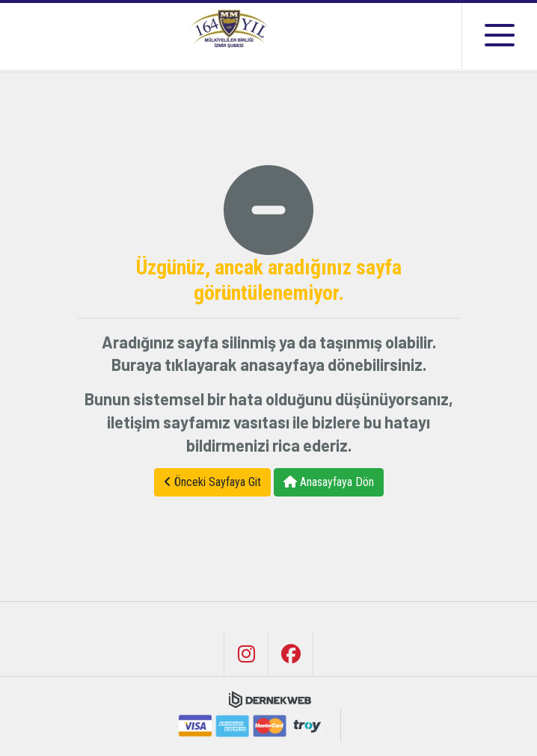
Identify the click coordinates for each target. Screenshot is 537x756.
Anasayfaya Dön (329, 482)
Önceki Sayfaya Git (212, 482)
